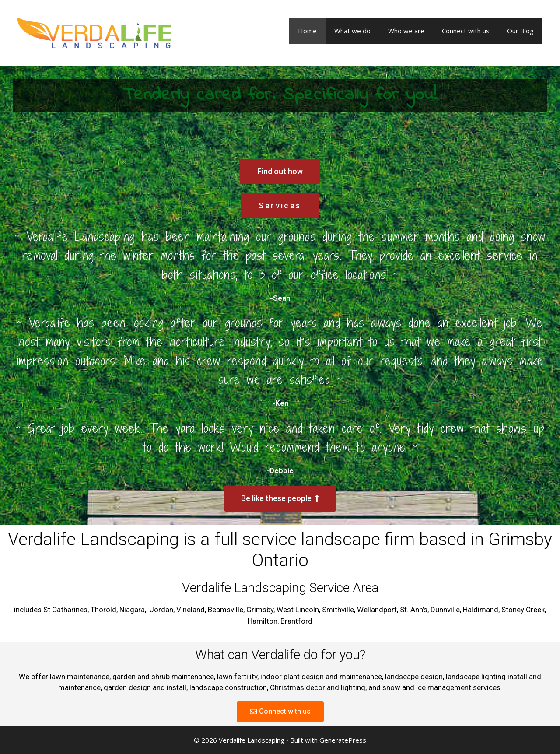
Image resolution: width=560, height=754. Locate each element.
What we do (352, 31)
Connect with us (466, 31)
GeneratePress (343, 740)
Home (307, 31)
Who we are (406, 31)
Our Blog (520, 31)
